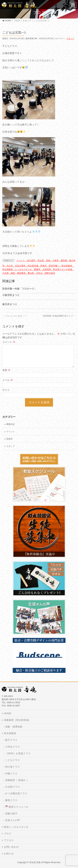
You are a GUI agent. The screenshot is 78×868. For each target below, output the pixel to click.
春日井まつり (10, 304)
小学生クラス (13, 747)
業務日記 (11, 424)
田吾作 (10, 439)
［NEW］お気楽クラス (18, 753)
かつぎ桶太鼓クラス (16, 793)
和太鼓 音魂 (35, 862)
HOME (8, 713)
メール (8, 380)
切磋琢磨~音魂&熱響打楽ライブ (59, 316)
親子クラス (11, 740)
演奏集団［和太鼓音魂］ (17, 720)
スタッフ (70, 38)
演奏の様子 (11, 813)
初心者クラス (13, 767)
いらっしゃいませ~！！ (15, 316)
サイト (6, 390)
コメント (9, 342)
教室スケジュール (17, 807)
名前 (6, 370)
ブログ (8, 834)
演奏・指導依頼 (14, 727)
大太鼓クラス (13, 787)
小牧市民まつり (11, 295)
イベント (11, 432)
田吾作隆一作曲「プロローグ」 (20, 289)
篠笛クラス (11, 800)
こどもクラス (13, 760)
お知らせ (9, 853)
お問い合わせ (11, 847)
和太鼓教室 (10, 733)
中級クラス (11, 773)
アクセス (9, 840)
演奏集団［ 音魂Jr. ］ (17, 780)
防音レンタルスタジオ (16, 827)
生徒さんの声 (13, 820)
